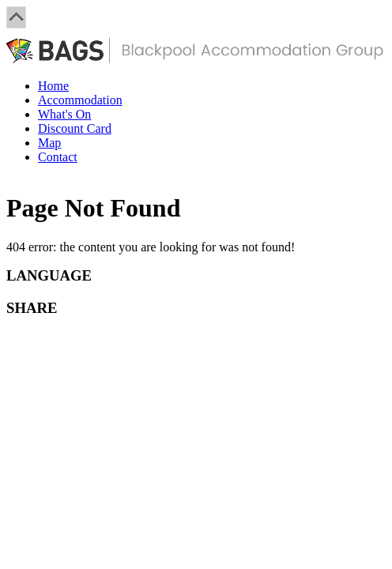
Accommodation (80, 100)
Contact (58, 157)
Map (49, 143)
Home (53, 86)
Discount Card (75, 128)
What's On (64, 114)
